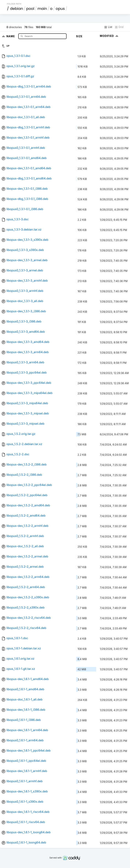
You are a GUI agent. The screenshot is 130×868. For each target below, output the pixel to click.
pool (30, 9)
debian (17, 9)
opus (60, 9)
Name (11, 36)
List (108, 27)
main (42, 9)
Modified (109, 36)
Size (79, 36)
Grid (119, 27)
